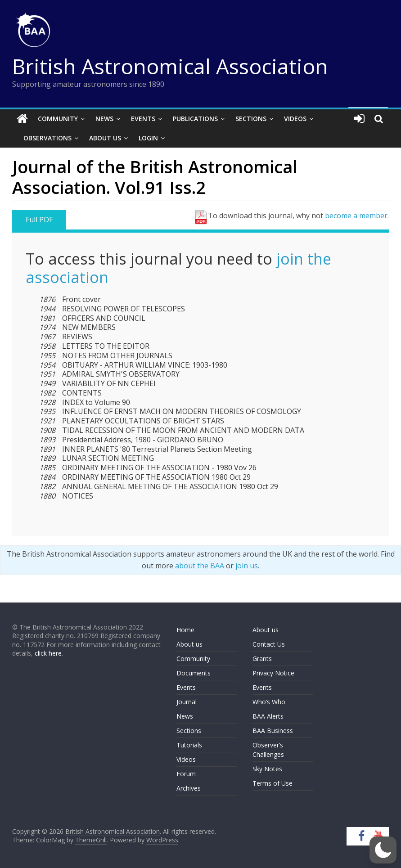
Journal (187, 702)
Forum (186, 774)
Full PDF (39, 220)
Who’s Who (269, 702)
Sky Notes (267, 769)
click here (48, 653)
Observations (47, 138)
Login (148, 138)
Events (143, 119)
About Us (105, 138)
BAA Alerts (268, 716)
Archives (189, 788)
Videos (295, 119)
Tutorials (189, 745)
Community (58, 119)
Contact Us (269, 644)
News (104, 119)
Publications (195, 119)
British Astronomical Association (170, 66)
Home (185, 630)
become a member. (357, 216)
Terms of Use (273, 783)
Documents (194, 673)
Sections (251, 119)
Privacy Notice (273, 673)
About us (189, 644)
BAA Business (273, 731)
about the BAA (200, 566)
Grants (262, 659)
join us (247, 566)
